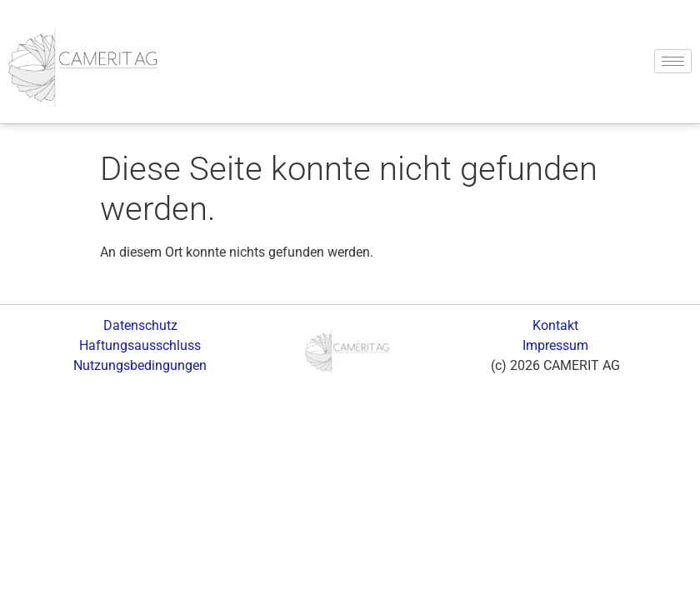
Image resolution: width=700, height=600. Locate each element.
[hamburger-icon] (673, 61)
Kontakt (555, 325)
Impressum (555, 345)
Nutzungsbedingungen (140, 365)
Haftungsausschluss (140, 345)
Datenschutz (140, 325)
